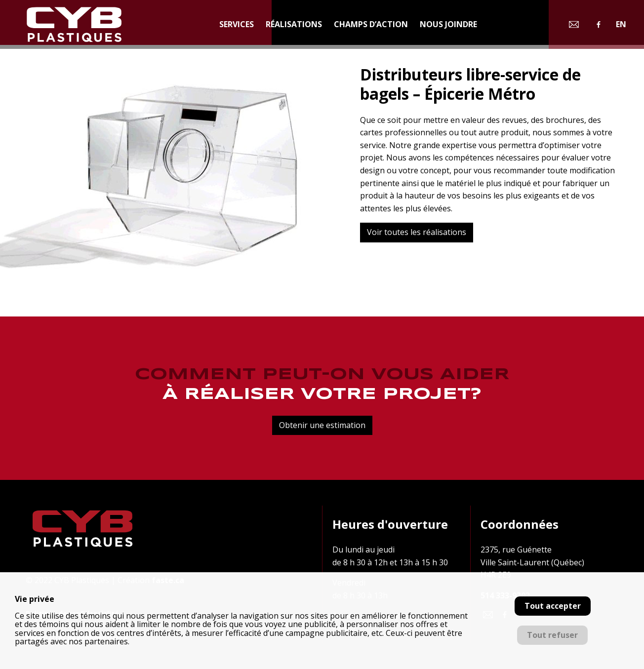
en (621, 24)
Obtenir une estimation (322, 425)
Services (237, 24)
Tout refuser (552, 635)
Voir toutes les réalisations (417, 232)
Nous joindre (448, 24)
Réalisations (294, 24)
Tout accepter (553, 606)
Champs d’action (371, 24)
